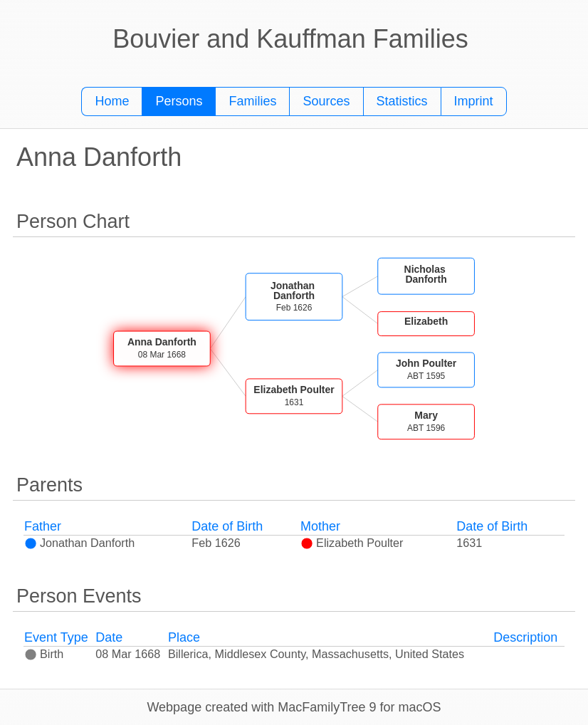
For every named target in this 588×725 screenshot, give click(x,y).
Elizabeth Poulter (352, 543)
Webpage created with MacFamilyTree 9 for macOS (294, 707)
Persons (179, 101)
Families (252, 101)
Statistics (402, 101)
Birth (44, 654)
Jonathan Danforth (79, 543)
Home (112, 101)
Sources (326, 101)
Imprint (474, 101)
